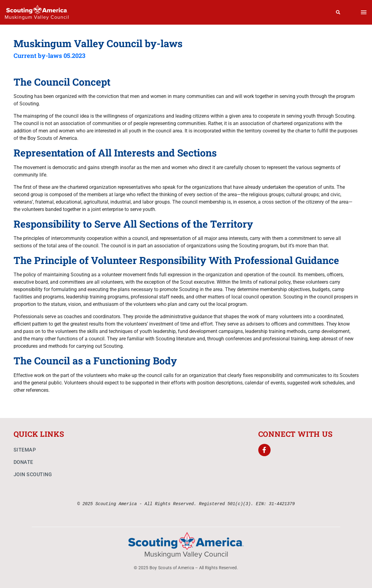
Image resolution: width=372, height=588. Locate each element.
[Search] (338, 12)
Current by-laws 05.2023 (49, 55)
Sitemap (25, 450)
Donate (23, 462)
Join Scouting (33, 474)
